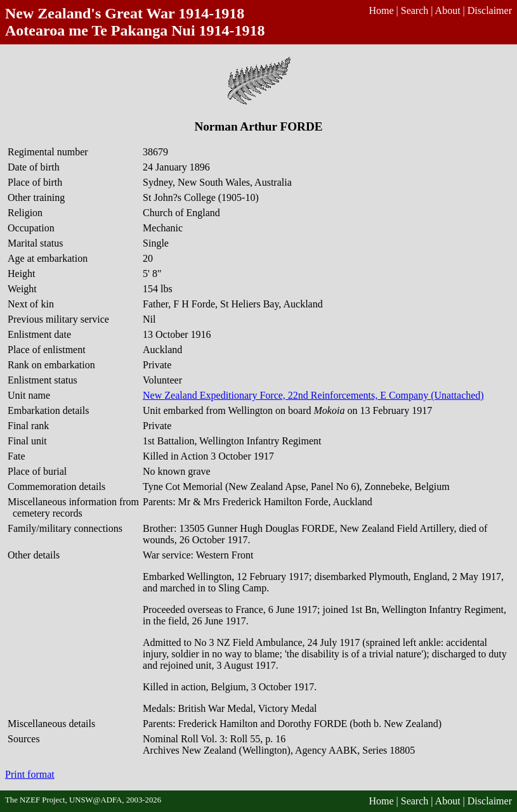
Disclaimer (490, 10)
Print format (30, 774)
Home (381, 10)
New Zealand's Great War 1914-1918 (125, 13)
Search (415, 10)
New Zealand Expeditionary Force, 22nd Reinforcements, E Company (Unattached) (313, 395)
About (448, 10)
